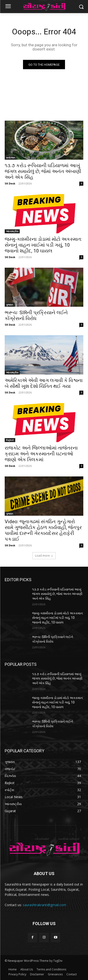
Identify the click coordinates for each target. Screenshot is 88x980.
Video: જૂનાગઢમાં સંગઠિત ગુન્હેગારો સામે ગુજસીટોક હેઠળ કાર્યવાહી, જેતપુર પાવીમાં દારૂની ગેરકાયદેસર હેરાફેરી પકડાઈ (43, 530)
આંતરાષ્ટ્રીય (12, 231)
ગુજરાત (10, 305)
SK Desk (10, 183)
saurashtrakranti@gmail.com (44, 905)
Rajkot (10, 440)
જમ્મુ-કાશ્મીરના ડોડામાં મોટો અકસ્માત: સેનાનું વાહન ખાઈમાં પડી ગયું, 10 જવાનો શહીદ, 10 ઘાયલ (43, 245)
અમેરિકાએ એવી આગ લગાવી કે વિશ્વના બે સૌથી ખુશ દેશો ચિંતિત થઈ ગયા (44, 383)
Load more (44, 556)
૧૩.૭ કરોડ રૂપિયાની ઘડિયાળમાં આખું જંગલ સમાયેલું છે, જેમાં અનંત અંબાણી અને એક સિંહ (43, 171)
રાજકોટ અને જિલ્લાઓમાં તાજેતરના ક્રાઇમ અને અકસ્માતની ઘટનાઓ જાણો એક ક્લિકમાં (41, 454)
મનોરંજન (11, 158)
